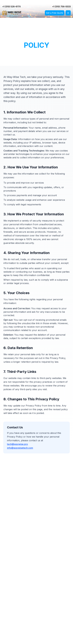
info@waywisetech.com (20, 448)
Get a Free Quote (55, 13)
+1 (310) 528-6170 (14, 2)
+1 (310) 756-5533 (62, 2)
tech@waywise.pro (17, 444)
